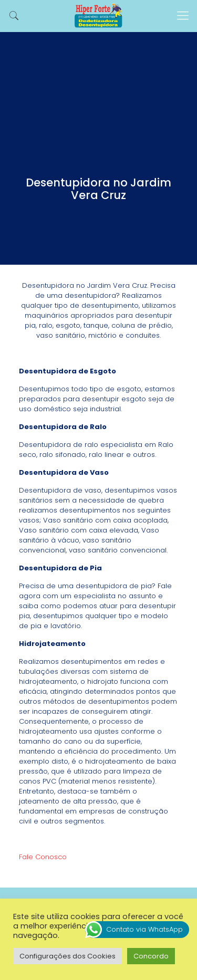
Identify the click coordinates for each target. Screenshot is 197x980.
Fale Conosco (43, 857)
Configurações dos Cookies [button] (68, 956)
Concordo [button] (151, 956)
